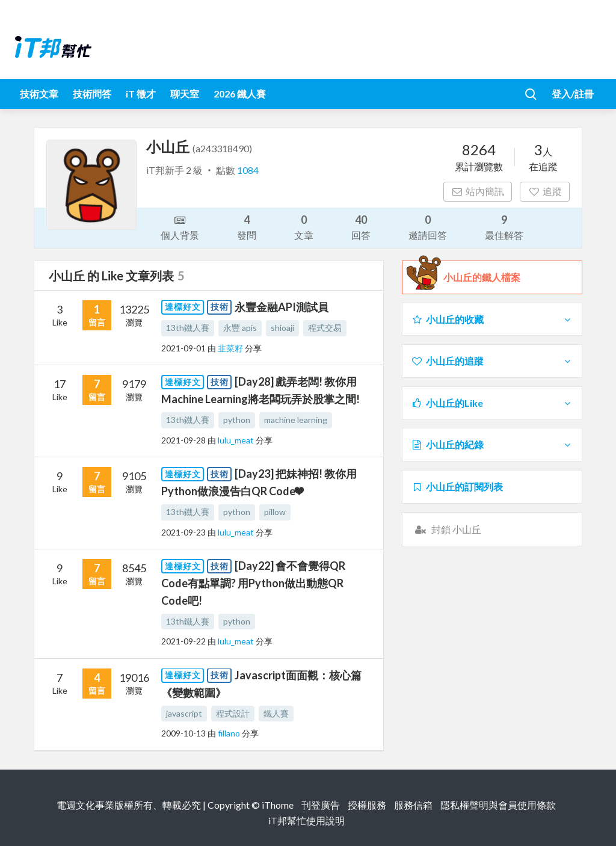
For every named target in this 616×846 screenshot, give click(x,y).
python (237, 420)
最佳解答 (504, 227)
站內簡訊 (478, 191)
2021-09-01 (183, 348)
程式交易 (325, 328)
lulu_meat (237, 440)
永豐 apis (240, 328)
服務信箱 (413, 805)
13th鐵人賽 (188, 328)
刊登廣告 (321, 805)
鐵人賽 (276, 713)
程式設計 (233, 713)
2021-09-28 (183, 440)
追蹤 (545, 191)
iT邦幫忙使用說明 (306, 820)
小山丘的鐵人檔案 (482, 277)
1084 (248, 170)
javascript (184, 713)
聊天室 (185, 94)
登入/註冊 (573, 94)
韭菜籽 (231, 348)
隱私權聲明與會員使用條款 (498, 805)
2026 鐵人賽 (240, 94)
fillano (230, 733)
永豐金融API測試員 (282, 307)
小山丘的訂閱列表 (457, 486)
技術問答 (92, 94)
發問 (247, 227)
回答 (361, 227)
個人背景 (180, 227)
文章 (304, 227)
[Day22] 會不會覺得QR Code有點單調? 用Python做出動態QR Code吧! (253, 583)
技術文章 (39, 94)
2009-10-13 (183, 733)
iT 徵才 (141, 94)
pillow (275, 512)
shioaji (282, 328)
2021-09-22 (183, 641)
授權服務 (367, 805)
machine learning (296, 420)
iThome (278, 805)
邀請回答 (428, 227)
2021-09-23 (183, 532)
